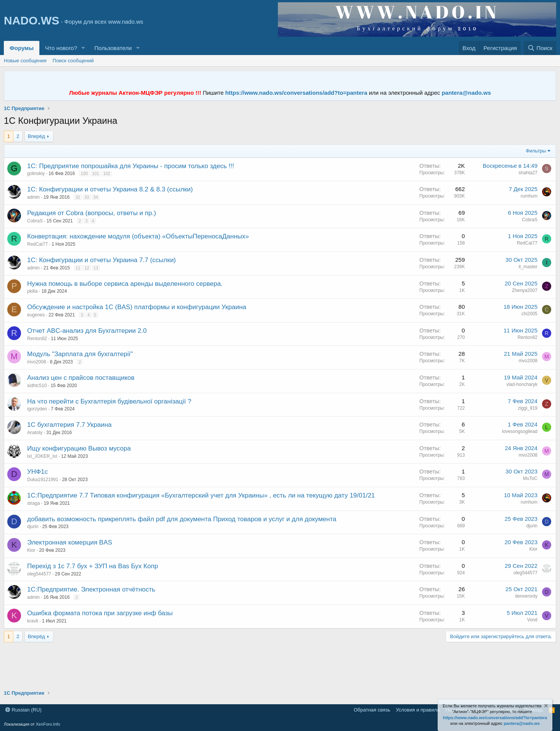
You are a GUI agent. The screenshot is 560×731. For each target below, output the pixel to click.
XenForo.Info (48, 724)
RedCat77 (37, 244)
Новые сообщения (25, 61)
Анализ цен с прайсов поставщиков (81, 378)
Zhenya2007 (525, 290)
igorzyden (37, 409)
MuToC (530, 478)
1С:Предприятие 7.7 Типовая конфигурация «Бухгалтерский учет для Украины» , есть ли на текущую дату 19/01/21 (201, 495)
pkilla (32, 291)
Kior (31, 550)
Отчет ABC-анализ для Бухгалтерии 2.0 (87, 331)
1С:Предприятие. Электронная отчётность (91, 589)
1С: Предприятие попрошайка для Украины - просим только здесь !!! (131, 166)
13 (96, 268)
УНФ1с (37, 472)
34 (96, 197)
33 (87, 197)
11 (78, 268)
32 (78, 197)
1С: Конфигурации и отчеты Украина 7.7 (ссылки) (101, 260)
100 (84, 173)
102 (107, 173)
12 (87, 268)
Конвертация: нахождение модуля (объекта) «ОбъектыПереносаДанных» (138, 236)
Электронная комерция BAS (70, 542)
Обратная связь (372, 710)
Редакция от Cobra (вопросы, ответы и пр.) (92, 213)
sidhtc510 (37, 386)
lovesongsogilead (520, 431)
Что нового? (61, 48)
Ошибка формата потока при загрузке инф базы (100, 613)
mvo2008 (37, 362)
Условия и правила (418, 710)
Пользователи (113, 48)
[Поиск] (540, 48)
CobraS (35, 221)
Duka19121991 (43, 480)
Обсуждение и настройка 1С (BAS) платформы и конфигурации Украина (137, 307)
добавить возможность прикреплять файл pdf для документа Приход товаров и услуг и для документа (182, 519)
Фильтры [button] (536, 151)
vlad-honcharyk (522, 384)
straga (33, 503)
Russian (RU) (24, 710)
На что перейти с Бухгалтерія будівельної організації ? (109, 401)
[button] (83, 48)
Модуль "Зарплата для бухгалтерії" (80, 354)
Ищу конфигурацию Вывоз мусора (79, 448)
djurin (33, 527)
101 (96, 173)
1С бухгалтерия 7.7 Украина (69, 425)
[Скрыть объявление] (545, 707)
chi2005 (529, 314)
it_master (528, 267)
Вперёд (37, 136)
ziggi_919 (528, 408)
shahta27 (528, 173)
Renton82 (37, 339)
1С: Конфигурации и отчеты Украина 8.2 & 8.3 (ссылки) (110, 189)
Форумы (22, 48)
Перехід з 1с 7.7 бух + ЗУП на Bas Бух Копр (93, 566)
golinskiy (36, 173)
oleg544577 (39, 574)
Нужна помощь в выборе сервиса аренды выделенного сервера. (125, 284)
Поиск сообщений (73, 61)
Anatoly (35, 433)
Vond (532, 620)
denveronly (526, 596)
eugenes (36, 315)
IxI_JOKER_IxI (42, 456)
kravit (33, 621)
